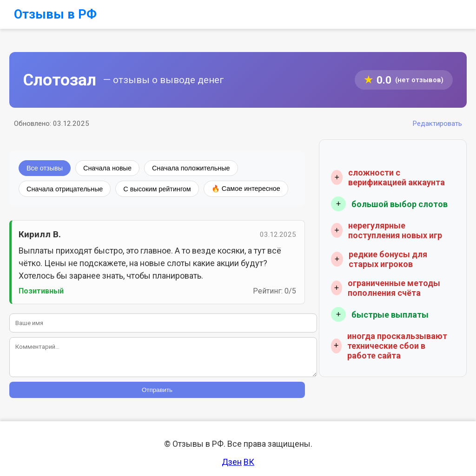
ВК (249, 462)
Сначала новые (107, 168)
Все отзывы (45, 168)
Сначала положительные (191, 168)
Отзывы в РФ (55, 14)
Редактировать (437, 124)
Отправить (157, 390)
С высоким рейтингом (157, 189)
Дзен (232, 462)
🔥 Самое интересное (246, 189)
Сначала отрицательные (65, 189)
